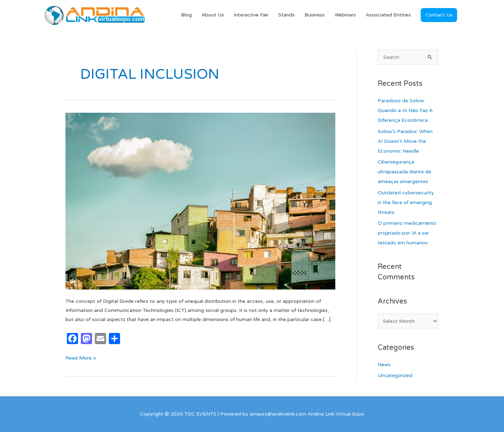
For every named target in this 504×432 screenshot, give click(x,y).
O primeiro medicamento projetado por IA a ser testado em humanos (407, 233)
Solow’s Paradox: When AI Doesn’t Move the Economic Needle (405, 141)
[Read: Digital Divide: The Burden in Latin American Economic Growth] (200, 201)
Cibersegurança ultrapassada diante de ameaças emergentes (404, 172)
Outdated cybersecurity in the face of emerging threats (406, 203)
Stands (286, 15)
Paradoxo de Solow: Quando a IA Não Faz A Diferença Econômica (405, 110)
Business (315, 15)
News (384, 365)
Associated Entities (388, 15)
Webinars (345, 15)
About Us (213, 15)
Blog (186, 15)
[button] (439, 15)
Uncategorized (395, 375)
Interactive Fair (251, 15)
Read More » (81, 357)
